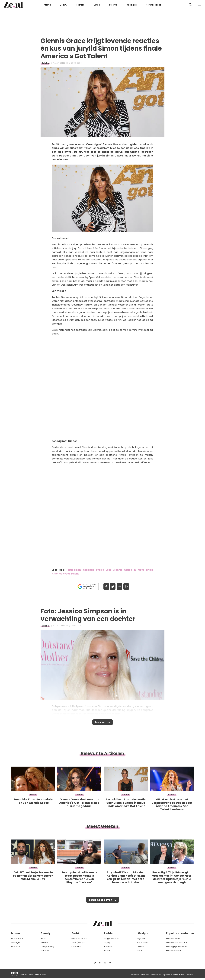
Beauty (64, 5)
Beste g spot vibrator (177, 947)
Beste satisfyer (174, 951)
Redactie (135, 975)
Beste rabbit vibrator (177, 943)
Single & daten (112, 938)
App (129, 587)
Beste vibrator (173, 938)
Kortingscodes (154, 5)
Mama (47, 5)
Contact (189, 975)
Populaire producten (180, 933)
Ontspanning (47, 947)
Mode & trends (79, 938)
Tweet (112, 587)
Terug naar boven (100, 903)
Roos (79, 63)
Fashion (80, 5)
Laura (80, 626)
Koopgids (132, 5)
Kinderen (16, 947)
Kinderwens (17, 938)
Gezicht (45, 943)
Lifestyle (113, 5)
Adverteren (156, 975)
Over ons (145, 975)
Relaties (108, 947)
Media (140, 951)
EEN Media (41, 974)
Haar (43, 938)
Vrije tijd (141, 938)
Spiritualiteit (143, 943)
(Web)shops (78, 943)
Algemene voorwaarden (173, 975)
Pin (121, 587)
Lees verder (103, 723)
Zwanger (16, 943)
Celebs (45, 63)
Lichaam (45, 951)
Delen (103, 587)
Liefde (97, 5)
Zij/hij (107, 943)
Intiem (107, 951)
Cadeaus (76, 947)
